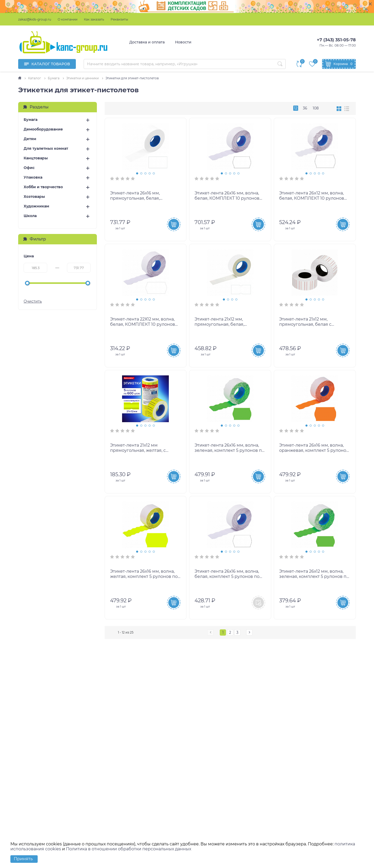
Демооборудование (43, 129)
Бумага (31, 120)
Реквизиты (119, 19)
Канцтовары (36, 158)
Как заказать (94, 19)
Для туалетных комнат (46, 149)
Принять (23, 859)
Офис (29, 168)
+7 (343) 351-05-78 (336, 40)
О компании (68, 19)
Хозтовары (34, 197)
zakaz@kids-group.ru (35, 19)
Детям (30, 139)
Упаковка (33, 177)
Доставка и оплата (147, 42)
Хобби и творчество (43, 187)
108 (316, 108)
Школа (30, 216)
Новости (183, 42)
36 (305, 108)
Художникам (36, 206)
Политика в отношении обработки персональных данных (129, 849)
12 (296, 108)
